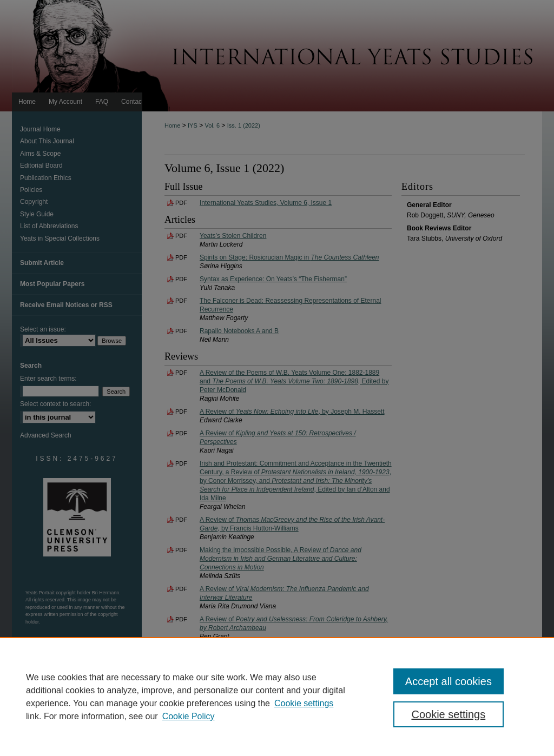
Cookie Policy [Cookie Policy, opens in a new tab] (189, 716)
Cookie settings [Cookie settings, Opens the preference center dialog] (448, 714)
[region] (277, 697)
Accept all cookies (449, 681)
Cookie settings (304, 703)
